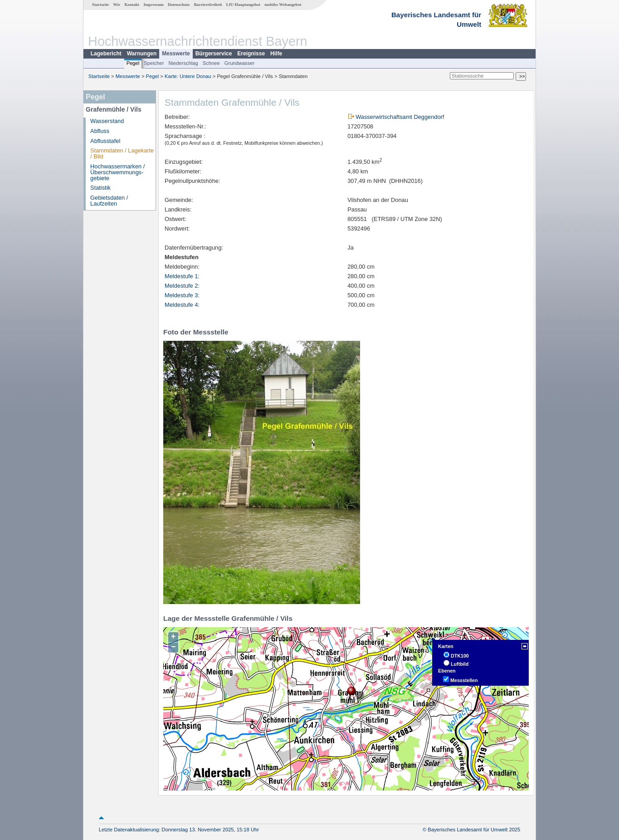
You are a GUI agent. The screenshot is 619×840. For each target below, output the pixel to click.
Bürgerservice (214, 54)
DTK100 (460, 656)
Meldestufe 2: (182, 286)
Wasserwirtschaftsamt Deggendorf (400, 117)
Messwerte (176, 54)
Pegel (133, 63)
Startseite (100, 5)
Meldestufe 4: (182, 305)
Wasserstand (107, 121)
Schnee (211, 63)
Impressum (153, 5)
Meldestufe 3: (182, 295)
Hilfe (276, 54)
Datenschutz (179, 5)
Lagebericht (106, 54)
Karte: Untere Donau (188, 76)
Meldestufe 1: (182, 276)
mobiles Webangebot (283, 5)
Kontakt (132, 5)
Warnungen (142, 54)
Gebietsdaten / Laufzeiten (109, 201)
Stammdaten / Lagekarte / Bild (122, 153)
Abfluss (100, 131)
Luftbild (460, 664)
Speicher (154, 63)
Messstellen (464, 680)
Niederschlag (183, 63)
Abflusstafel (105, 141)
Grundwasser (240, 63)
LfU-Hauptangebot (243, 5)
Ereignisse (251, 54)
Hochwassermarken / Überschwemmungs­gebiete (117, 172)
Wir (117, 5)
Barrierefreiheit (208, 5)
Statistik (100, 188)
